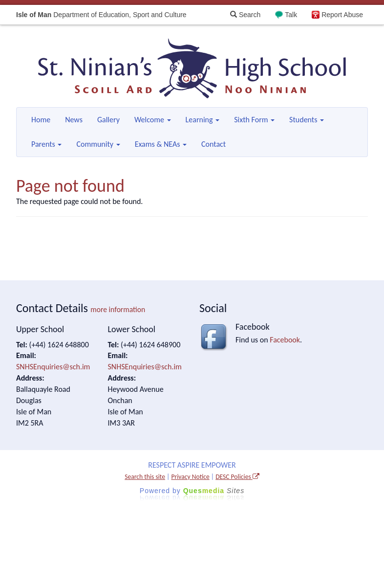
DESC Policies (237, 477)
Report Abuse (342, 15)
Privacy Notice (190, 477)
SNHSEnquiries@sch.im (53, 367)
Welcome (153, 120)
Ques (214, 491)
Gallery (108, 120)
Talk (291, 15)
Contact (213, 144)
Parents (46, 144)
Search (245, 15)
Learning (203, 120)
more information (118, 309)
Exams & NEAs (161, 144)
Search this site (145, 477)
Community (98, 144)
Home (41, 120)
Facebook (285, 340)
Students (307, 120)
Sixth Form (254, 120)
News (74, 120)
